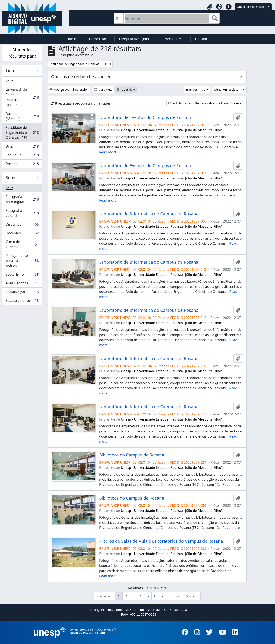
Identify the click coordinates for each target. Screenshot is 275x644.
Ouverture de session (252, 7)
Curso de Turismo (22, 244)
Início (72, 39)
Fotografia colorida (22, 213)
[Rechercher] (167, 18)
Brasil (22, 147)
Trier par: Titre (196, 90)
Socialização (22, 293)
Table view (125, 90)
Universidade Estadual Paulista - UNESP (22, 97)
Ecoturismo (22, 275)
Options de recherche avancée (81, 77)
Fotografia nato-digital (22, 199)
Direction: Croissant (228, 90)
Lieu (10, 71)
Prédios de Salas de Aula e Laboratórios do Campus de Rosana (161, 541)
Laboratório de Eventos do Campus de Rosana (145, 117)
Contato (201, 39)
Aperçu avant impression (69, 90)
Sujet (11, 178)
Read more (108, 152)
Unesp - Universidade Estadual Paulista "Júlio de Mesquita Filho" (172, 130)
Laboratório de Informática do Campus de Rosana (149, 214)
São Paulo (22, 156)
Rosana (22, 165)
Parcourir (171, 39)
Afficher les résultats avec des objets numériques (205, 103)
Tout (9, 81)
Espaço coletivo (22, 301)
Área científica (22, 284)
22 (179, 596)
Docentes (22, 234)
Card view (103, 90)
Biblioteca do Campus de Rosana (132, 455)
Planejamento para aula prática (22, 261)
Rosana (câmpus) (22, 116)
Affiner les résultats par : (22, 53)
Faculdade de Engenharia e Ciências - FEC (22, 133)
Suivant (192, 596)
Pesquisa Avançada (134, 39)
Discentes (22, 225)
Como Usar (98, 39)
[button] (210, 7)
